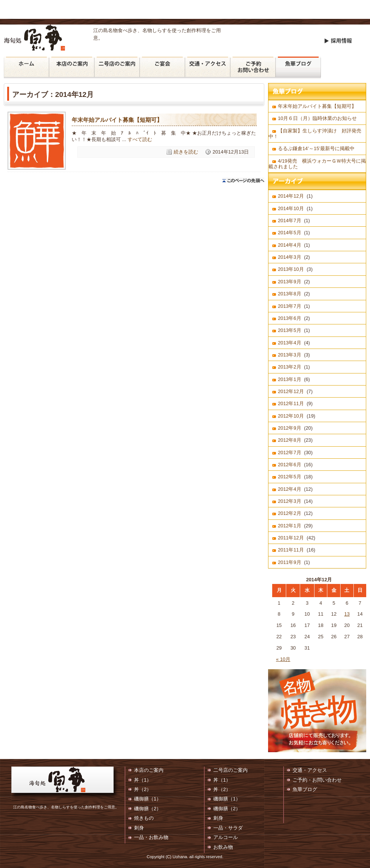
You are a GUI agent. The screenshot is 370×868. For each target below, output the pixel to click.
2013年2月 (290, 367)
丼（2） (143, 789)
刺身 (139, 828)
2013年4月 (290, 343)
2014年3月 (290, 257)
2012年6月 (290, 465)
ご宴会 (162, 68)
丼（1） (143, 780)
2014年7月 (290, 220)
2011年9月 (290, 562)
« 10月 (283, 659)
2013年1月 (290, 379)
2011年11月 (291, 550)
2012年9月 (290, 428)
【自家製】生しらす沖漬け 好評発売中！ (315, 134)
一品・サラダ (228, 828)
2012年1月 (290, 526)
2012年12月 (291, 391)
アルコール (226, 837)
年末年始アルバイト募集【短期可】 (117, 120)
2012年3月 (290, 501)
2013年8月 (290, 294)
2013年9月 (290, 282)
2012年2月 (290, 513)
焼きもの (144, 818)
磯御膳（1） (148, 799)
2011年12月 (291, 538)
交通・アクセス (208, 68)
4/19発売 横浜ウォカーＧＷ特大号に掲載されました (317, 164)
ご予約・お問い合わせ (253, 68)
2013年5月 (290, 330)
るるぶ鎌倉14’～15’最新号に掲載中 (319, 148)
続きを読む (186, 152)
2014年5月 (290, 233)
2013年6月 (290, 318)
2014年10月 (291, 208)
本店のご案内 (72, 68)
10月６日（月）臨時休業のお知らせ (317, 118)
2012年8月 (290, 440)
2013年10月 (291, 269)
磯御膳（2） (148, 809)
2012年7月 (290, 452)
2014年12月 (291, 196)
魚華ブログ (298, 68)
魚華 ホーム (26, 68)
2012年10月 (291, 416)
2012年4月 (290, 489)
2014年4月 (290, 245)
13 (347, 614)
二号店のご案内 (117, 68)
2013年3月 (290, 355)
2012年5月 (290, 477)
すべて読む (140, 139)
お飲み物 (223, 847)
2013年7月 (290, 306)
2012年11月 (291, 403)
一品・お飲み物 (151, 837)
